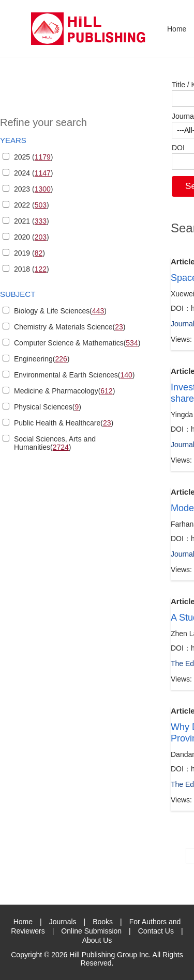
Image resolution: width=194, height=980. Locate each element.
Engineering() (42, 359)
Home (177, 29)
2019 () (29, 253)
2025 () (34, 157)
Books (103, 922)
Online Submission (91, 931)
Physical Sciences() (48, 407)
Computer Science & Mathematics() (77, 343)
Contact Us (156, 931)
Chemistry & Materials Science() (70, 327)
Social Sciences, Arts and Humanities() (55, 443)
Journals (63, 922)
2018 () (32, 269)
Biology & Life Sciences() (60, 311)
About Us (97, 940)
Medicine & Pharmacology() (64, 391)
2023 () (34, 189)
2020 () (32, 237)
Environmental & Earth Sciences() (74, 375)
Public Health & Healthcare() (64, 423)
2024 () (34, 173)
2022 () (32, 205)
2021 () (32, 221)
